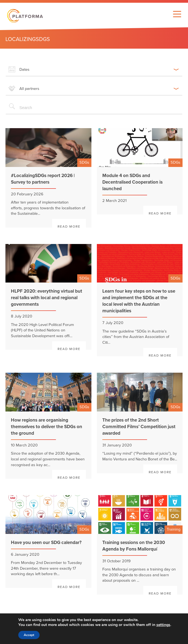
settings (163, 625)
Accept (29, 635)
